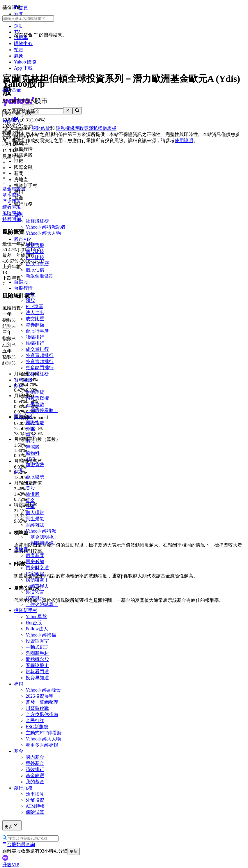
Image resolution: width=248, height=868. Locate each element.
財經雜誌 (35, 525)
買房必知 (35, 562)
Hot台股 (34, 623)
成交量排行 (37, 349)
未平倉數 (35, 404)
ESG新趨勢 (37, 727)
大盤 (30, 294)
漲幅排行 (35, 337)
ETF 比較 (35, 258)
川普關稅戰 (37, 708)
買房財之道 (37, 568)
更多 (12, 825)
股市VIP (22, 239)
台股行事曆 (37, 264)
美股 (30, 435)
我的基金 (35, 782)
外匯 (30, 429)
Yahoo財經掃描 (41, 635)
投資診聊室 (37, 641)
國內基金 (35, 757)
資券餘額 (35, 325)
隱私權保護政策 (72, 128)
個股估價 (35, 270)
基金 (19, 751)
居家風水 (35, 598)
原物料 (33, 453)
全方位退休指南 (42, 714)
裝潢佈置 (35, 592)
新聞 (19, 471)
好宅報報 (35, 574)
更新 (74, 851)
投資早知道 (37, 678)
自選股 (21, 282)
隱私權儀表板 (102, 128)
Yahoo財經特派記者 (46, 227)
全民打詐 (35, 721)
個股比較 (35, 251)
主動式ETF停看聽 (44, 733)
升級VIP (11, 865)
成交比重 (35, 319)
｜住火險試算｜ (42, 604)
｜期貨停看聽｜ (42, 410)
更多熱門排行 (40, 368)
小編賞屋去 (37, 586)
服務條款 (41, 128)
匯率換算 (35, 794)
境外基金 (35, 763)
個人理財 (35, 513)
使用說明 (184, 140)
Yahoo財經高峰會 (43, 690)
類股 (30, 300)
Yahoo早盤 (36, 617)
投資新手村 (26, 610)
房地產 (21, 549)
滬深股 (33, 447)
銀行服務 (23, 788)
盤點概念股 (37, 659)
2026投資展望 (40, 696)
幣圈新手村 (37, 653)
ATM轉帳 (35, 806)
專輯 (19, 684)
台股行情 (23, 288)
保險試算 (35, 812)
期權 (19, 386)
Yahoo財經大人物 (43, 233)
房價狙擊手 (37, 580)
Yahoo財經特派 (41, 531)
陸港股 (33, 494)
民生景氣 (35, 519)
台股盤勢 (35, 477)
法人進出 (35, 313)
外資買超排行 (40, 355)
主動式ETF (37, 647)
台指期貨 (35, 392)
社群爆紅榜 (37, 221)
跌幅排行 (35, 343)
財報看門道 (37, 672)
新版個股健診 (40, 276)
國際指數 (35, 423)
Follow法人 (37, 629)
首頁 (19, 215)
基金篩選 (35, 776)
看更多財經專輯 (42, 745)
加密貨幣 (35, 465)
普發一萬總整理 (42, 702)
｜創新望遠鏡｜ (42, 543)
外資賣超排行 (40, 361)
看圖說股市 (37, 665)
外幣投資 (35, 800)
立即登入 (12, 122)
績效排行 (35, 769)
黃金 (30, 500)
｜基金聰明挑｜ (42, 537)
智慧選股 (35, 245)
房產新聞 (35, 555)
